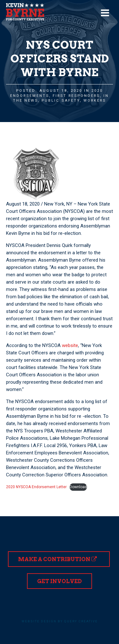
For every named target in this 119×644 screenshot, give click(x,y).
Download (78, 487)
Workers (95, 101)
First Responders (76, 96)
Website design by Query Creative (60, 621)
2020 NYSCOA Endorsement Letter (36, 487)
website (70, 345)
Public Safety (61, 101)
